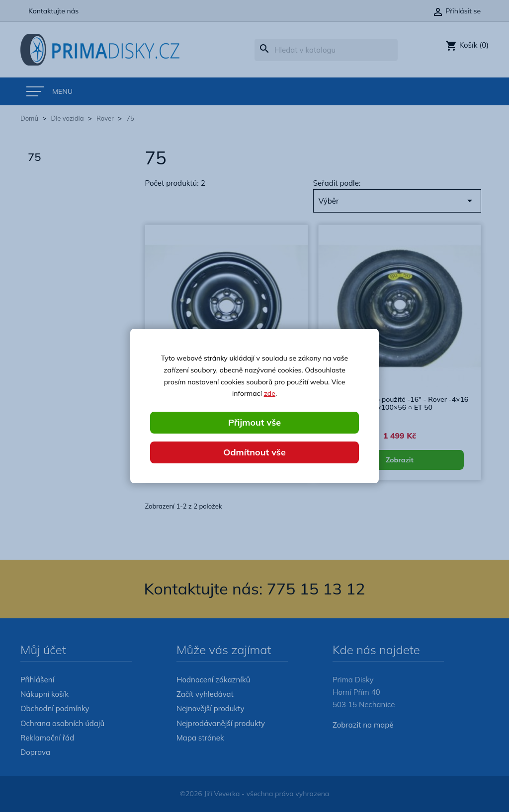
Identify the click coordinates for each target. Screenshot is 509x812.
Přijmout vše (254, 422)
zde (270, 393)
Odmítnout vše (254, 452)
